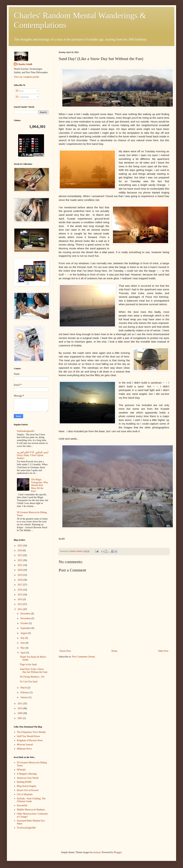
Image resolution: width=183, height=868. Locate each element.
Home (114, 651)
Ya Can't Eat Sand (29, 682)
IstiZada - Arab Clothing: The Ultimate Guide (31, 800)
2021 (20, 565)
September (26, 628)
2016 (20, 590)
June (23, 643)
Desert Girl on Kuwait (28, 790)
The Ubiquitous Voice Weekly (31, 732)
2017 (20, 585)
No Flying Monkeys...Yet (32, 677)
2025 (20, 546)
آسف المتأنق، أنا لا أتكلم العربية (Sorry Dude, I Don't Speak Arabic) (33, 455)
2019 (20, 575)
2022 (20, 560)
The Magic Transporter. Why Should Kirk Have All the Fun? (40, 485)
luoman (97, 852)
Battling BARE (24, 782)
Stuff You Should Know (28, 736)
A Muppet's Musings (27, 774)
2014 (20, 599)
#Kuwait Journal (25, 745)
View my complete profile (27, 77)
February (25, 692)
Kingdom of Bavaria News (30, 740)
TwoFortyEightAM (26, 828)
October (25, 623)
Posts (20, 91)
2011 (20, 704)
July (23, 638)
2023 (20, 555)
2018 (20, 580)
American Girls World (28, 778)
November (26, 618)
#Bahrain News (24, 749)
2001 (20, 718)
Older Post (163, 651)
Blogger (118, 852)
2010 (20, 708)
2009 (20, 713)
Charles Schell (25, 64)
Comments (22, 97)
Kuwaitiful (22, 805)
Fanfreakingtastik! (26, 431)
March (24, 688)
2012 (20, 609)
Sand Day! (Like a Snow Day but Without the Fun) (34, 671)
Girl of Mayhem (25, 794)
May (23, 648)
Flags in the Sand (28, 664)
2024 (20, 550)
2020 (20, 570)
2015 (20, 595)
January (24, 697)
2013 (20, 604)
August (24, 633)
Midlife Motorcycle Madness (31, 810)
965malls (21, 770)
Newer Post (65, 651)
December (26, 614)
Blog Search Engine (27, 786)
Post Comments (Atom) (83, 657)
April (23, 653)
